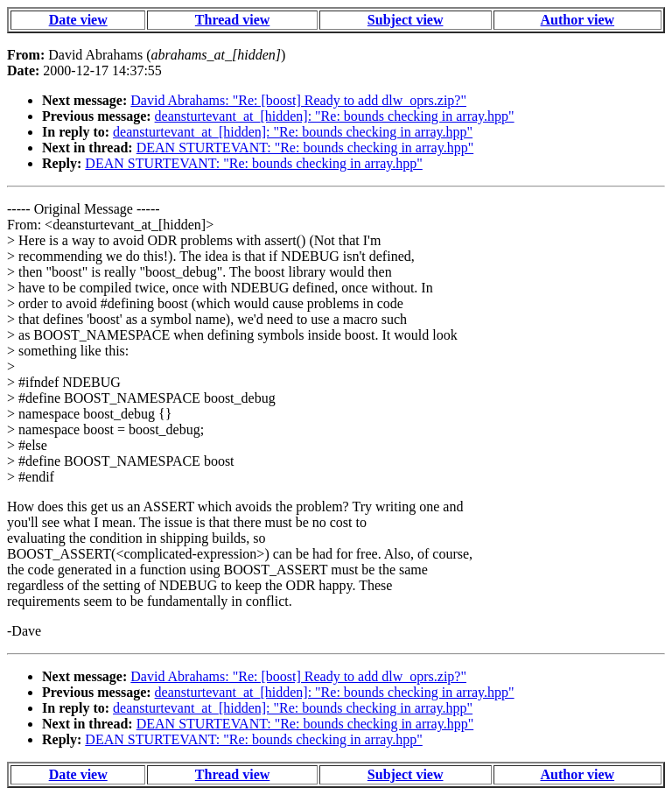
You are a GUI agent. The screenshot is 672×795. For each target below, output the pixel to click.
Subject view (406, 20)
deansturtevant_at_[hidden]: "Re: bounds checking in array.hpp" (335, 116)
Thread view (232, 20)
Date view (78, 20)
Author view (578, 20)
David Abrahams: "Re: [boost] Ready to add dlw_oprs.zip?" (298, 100)
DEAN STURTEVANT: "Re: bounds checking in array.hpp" (305, 148)
